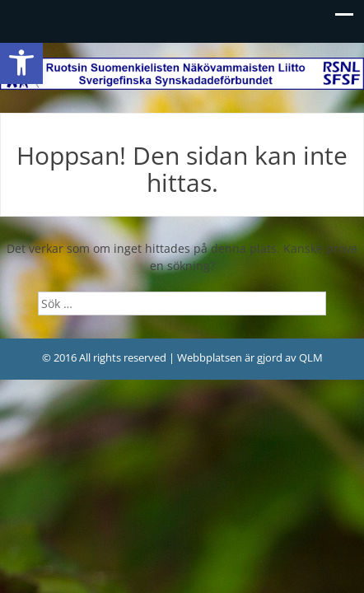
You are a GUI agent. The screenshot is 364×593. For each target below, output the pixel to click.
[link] (21, 63)
